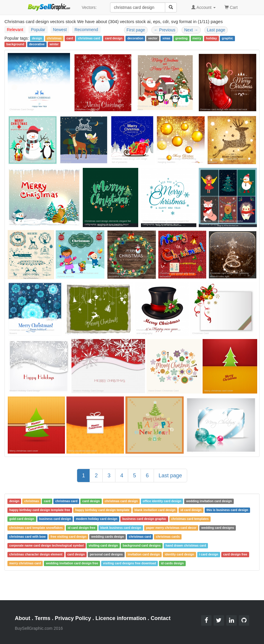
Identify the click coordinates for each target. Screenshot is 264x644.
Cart (231, 7)
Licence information (121, 618)
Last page (216, 30)
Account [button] (203, 7)
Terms (43, 618)
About (23, 618)
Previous (165, 30)
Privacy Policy (73, 618)
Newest (60, 30)
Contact (161, 618)
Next (191, 30)
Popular (38, 30)
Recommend (86, 30)
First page (136, 30)
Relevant (15, 30)
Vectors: (89, 7)
